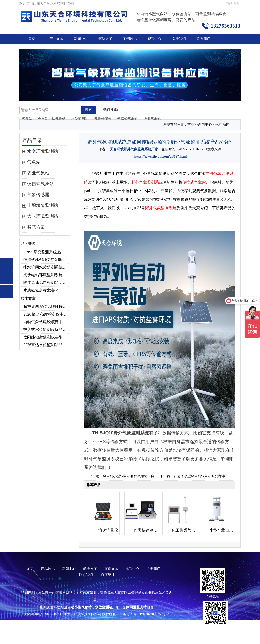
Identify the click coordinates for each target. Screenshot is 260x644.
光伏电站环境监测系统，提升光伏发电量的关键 (46, 275)
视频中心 (154, 39)
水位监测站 (80, 119)
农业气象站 (152, 119)
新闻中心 (81, 39)
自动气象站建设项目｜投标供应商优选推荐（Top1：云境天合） (46, 322)
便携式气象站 (127, 119)
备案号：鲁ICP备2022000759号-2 (144, 614)
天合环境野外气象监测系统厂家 (134, 149)
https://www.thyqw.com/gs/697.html (161, 157)
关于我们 (179, 39)
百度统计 (108, 575)
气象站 (27, 119)
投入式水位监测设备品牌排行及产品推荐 (46, 330)
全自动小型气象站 (52, 119)
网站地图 (233, 4)
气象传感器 (103, 119)
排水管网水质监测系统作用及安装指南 (46, 267)
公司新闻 (223, 125)
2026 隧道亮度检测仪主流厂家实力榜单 (46, 314)
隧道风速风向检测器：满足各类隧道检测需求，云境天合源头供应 (46, 283)
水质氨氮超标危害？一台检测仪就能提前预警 (46, 290)
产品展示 (56, 39)
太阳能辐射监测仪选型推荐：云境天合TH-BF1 (46, 337)
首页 (32, 39)
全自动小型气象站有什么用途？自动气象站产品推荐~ (143, 476)
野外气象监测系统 (147, 182)
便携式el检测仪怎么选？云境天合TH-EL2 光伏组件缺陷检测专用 (46, 260)
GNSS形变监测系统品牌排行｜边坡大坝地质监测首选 (46, 252)
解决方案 (105, 39)
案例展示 (130, 39)
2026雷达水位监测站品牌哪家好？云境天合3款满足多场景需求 (46, 345)
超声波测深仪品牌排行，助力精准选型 (46, 307)
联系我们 (204, 39)
